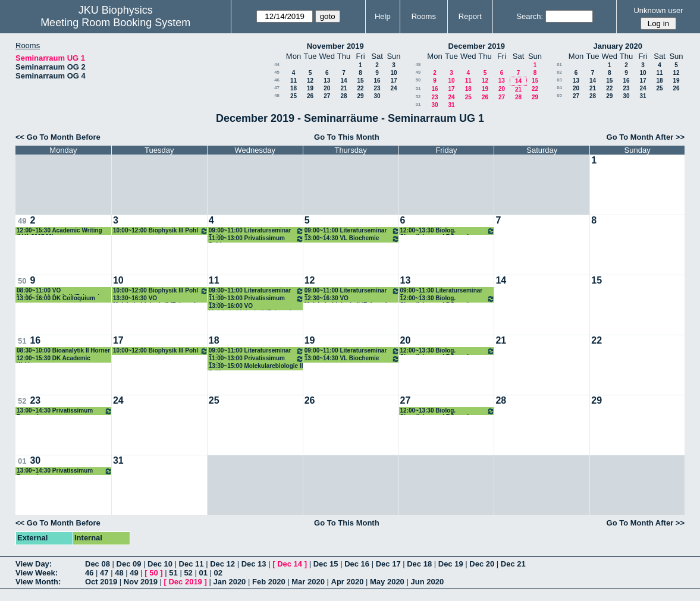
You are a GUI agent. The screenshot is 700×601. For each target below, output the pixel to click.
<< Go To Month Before (58, 137)
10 (393, 73)
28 (343, 96)
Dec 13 (254, 564)
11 (294, 81)
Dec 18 (419, 564)
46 (277, 80)
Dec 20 (482, 564)
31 (451, 105)
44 (277, 64)
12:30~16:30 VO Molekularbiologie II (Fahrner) (346, 299)
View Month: (38, 582)
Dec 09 (129, 564)
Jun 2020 (427, 582)
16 (377, 81)
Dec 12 (222, 564)
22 (360, 88)
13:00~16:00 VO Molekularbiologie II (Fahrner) (250, 306)
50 (418, 80)
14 (343, 81)
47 (277, 88)
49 (418, 72)
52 (418, 97)
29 (360, 96)
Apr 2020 (348, 582)
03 (559, 80)
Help (383, 16)
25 (294, 96)
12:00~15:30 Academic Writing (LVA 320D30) (59, 231)
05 (559, 95)
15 (360, 81)
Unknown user (658, 10)
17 (393, 81)
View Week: (37, 573)
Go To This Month (347, 137)
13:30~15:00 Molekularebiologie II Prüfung (256, 366)
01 (418, 104)
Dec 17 (388, 564)
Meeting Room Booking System (115, 23)
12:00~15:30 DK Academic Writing (54, 359)
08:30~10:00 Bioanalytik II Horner (63, 350)
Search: (530, 16)
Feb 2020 (269, 582)
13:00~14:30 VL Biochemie (352, 239)
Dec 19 (451, 564)
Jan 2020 (229, 582)
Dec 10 (160, 564)
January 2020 (618, 46)
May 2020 (387, 582)
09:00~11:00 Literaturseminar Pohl (256, 231)
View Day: (34, 564)
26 (310, 96)
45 (277, 72)
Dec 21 (513, 564)
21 (343, 88)
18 (294, 88)
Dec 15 (326, 564)
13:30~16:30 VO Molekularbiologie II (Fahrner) (155, 299)
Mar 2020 (308, 582)
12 (310, 81)
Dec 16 (357, 564)
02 (559, 72)
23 (377, 88)
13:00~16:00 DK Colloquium (56, 298)
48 (277, 95)
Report (470, 16)
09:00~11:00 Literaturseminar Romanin (352, 231)
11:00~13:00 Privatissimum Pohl (256, 239)
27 (327, 96)
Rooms (424, 16)
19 (310, 88)
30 (377, 96)
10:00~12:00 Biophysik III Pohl (161, 231)
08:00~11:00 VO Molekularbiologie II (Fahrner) (58, 291)
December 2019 (477, 46)
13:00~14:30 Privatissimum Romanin (65, 411)
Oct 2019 (101, 582)
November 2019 (335, 46)
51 (418, 88)
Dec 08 (98, 564)
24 (393, 88)
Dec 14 (290, 564)
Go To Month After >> (646, 137)
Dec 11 (192, 564)
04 (559, 88)
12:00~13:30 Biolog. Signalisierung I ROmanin (448, 231)
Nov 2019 (141, 582)
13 (327, 81)
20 (327, 88)
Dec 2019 (185, 582)
